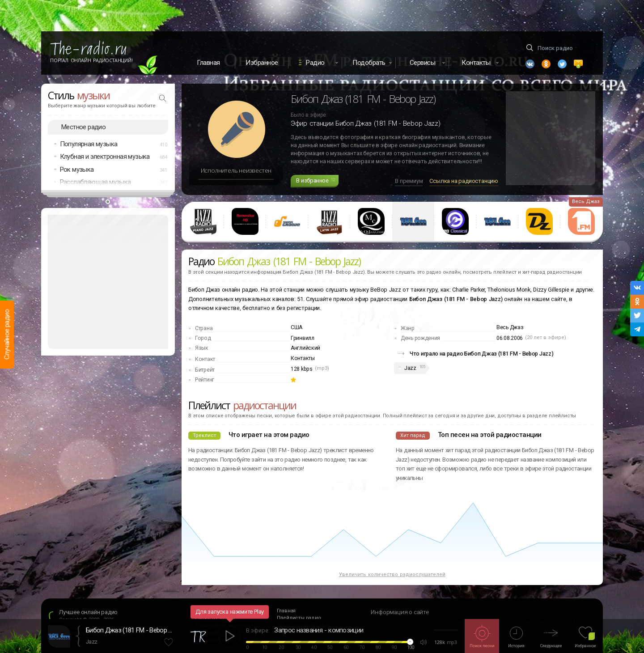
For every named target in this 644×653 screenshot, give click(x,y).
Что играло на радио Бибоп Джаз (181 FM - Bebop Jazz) (481, 354)
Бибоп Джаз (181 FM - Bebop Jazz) (131, 630)
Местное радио (83, 127)
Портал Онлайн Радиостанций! (91, 60)
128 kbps (302, 369)
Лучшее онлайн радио (88, 612)
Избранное (262, 63)
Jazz (410, 368)
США (297, 327)
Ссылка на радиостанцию (464, 181)
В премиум (409, 181)
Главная (208, 63)
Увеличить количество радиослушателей (392, 575)
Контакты (303, 358)
